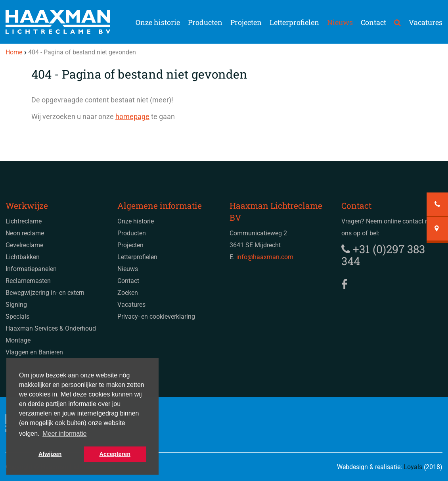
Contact (373, 22)
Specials (17, 316)
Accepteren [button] (115, 454)
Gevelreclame (24, 245)
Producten (205, 22)
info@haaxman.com (265, 257)
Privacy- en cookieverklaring (156, 316)
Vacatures (426, 22)
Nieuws (340, 22)
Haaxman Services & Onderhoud (51, 328)
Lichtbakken (23, 257)
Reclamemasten (28, 281)
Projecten (246, 22)
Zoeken (128, 293)
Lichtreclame (24, 221)
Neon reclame (25, 233)
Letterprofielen (294, 22)
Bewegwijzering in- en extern (45, 293)
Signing (16, 305)
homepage (132, 116)
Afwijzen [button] (50, 454)
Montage (18, 340)
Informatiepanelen (31, 269)
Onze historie (158, 22)
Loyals (413, 467)
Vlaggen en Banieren (34, 352)
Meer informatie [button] (64, 434)
